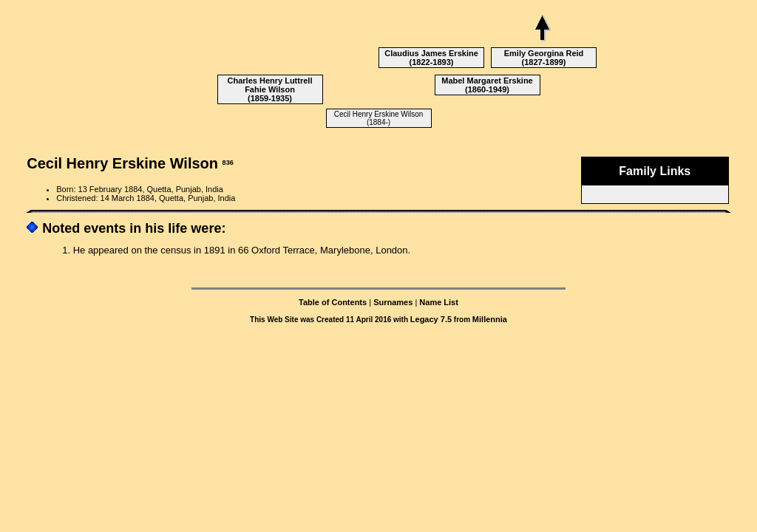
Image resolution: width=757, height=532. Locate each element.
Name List (439, 302)
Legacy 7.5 (431, 319)
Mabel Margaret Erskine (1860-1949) (487, 85)
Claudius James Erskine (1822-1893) (431, 58)
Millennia (490, 319)
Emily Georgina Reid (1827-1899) (544, 58)
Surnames (393, 302)
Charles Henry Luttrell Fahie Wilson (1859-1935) (270, 89)
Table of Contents (333, 302)
